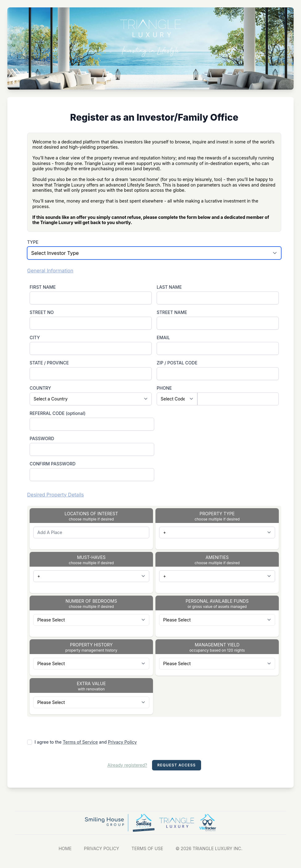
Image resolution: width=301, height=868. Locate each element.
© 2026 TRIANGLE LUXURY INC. (209, 848)
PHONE (164, 388)
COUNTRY (40, 388)
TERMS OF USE (147, 848)
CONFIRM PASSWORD (53, 464)
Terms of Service (80, 742)
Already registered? (127, 765)
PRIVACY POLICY (101, 848)
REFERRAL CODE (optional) (58, 413)
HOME (65, 848)
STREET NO (42, 312)
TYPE (33, 242)
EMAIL (163, 338)
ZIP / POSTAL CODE (177, 363)
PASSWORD (42, 438)
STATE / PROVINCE (49, 363)
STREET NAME (172, 312)
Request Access (177, 765)
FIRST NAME (43, 287)
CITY (35, 338)
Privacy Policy (122, 742)
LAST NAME (169, 287)
